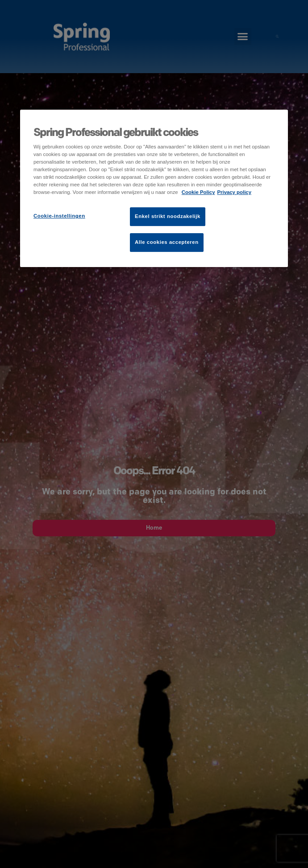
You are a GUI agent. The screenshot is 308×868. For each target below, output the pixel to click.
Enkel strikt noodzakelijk (168, 217)
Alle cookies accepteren (167, 242)
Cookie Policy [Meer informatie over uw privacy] (198, 192)
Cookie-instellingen (59, 216)
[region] (154, 188)
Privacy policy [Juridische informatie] (234, 192)
